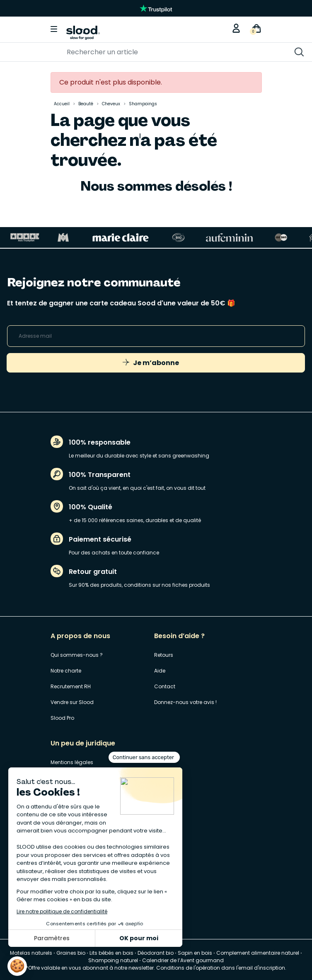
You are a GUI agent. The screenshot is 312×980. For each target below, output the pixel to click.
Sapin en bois (195, 953)
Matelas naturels (31, 953)
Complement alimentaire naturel (258, 953)
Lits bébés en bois (111, 953)
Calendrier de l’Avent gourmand (183, 960)
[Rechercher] (125, 52)
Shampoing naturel (113, 960)
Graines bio (71, 953)
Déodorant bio (156, 953)
